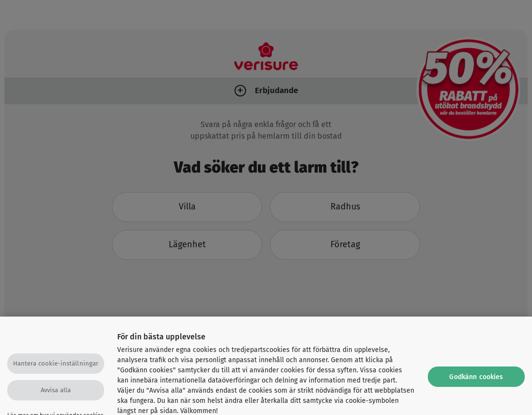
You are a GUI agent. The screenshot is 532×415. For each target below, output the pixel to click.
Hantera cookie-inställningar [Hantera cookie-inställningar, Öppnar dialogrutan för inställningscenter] (56, 367)
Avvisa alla (56, 393)
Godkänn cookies (476, 381)
